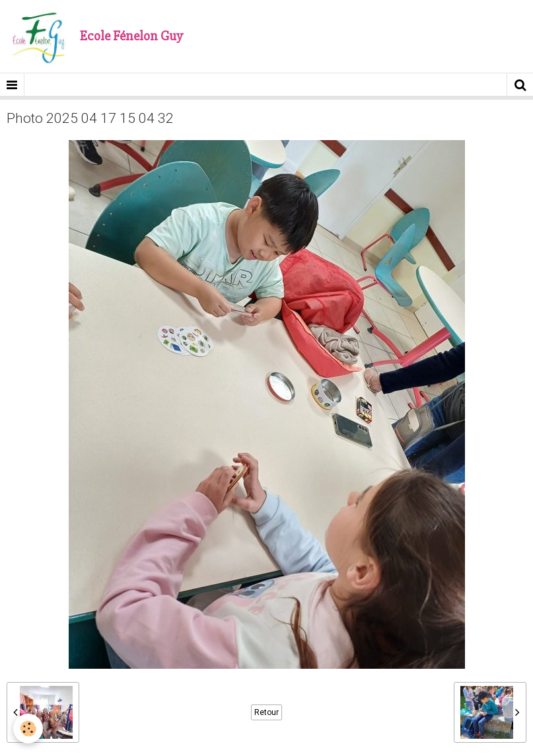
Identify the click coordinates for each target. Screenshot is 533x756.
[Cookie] (28, 729)
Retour (266, 712)
